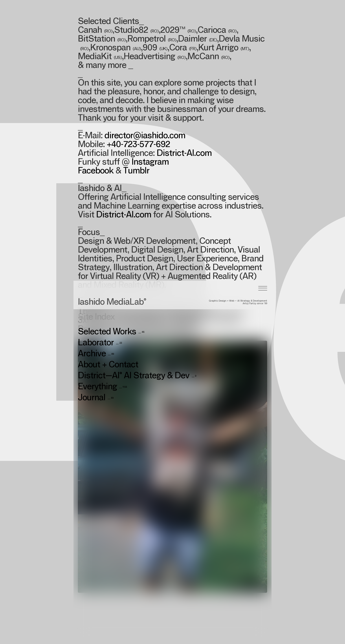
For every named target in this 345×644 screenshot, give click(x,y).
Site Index (96, 196)
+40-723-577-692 (138, 145)
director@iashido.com (145, 136)
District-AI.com (184, 154)
